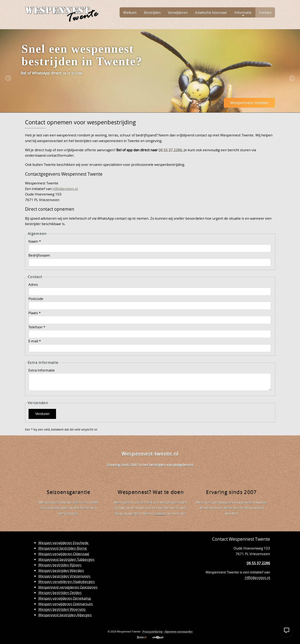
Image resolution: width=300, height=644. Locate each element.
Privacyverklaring (152, 631)
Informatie (243, 14)
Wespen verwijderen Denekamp (65, 598)
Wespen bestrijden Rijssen (60, 565)
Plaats (34, 313)
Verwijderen (178, 12)
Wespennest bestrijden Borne (63, 548)
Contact (265, 12)
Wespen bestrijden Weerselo (62, 609)
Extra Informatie (42, 370)
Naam (35, 241)
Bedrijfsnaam (40, 255)
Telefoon (37, 327)
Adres (34, 284)
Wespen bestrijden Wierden (61, 570)
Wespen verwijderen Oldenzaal (64, 554)
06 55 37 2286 (170, 150)
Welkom (130, 12)
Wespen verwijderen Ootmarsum (66, 604)
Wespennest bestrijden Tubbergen (66, 559)
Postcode (36, 299)
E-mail (35, 341)
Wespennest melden (249, 103)
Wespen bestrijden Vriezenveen (64, 576)
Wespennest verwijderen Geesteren (68, 587)
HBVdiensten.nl (65, 189)
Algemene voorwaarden (179, 631)
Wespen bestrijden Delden (60, 593)
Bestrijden (152, 12)
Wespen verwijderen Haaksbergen (66, 582)
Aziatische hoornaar (211, 12)
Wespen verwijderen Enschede (63, 543)
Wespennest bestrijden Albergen (65, 615)
